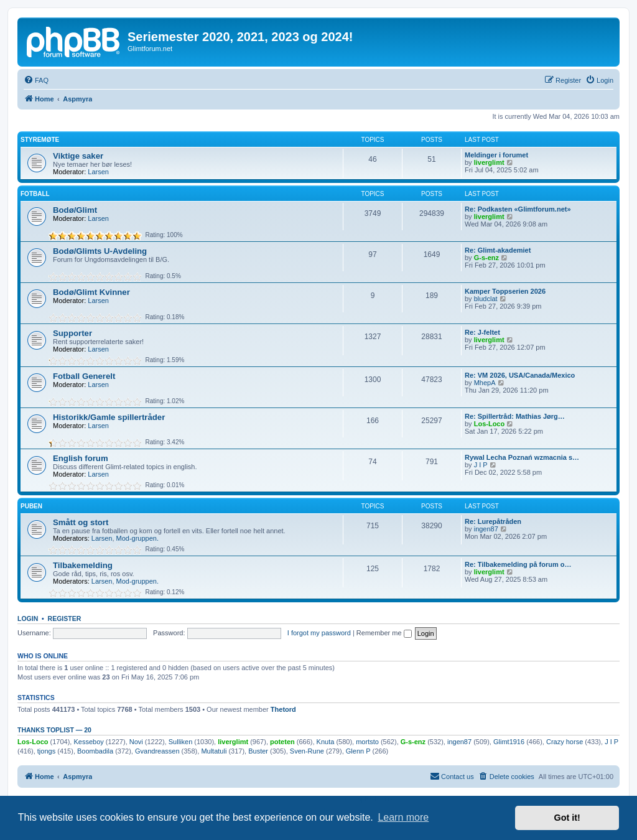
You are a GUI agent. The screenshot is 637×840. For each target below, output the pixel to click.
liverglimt (489, 162)
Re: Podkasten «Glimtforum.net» (518, 209)
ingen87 (486, 529)
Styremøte (40, 140)
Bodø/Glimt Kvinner (91, 292)
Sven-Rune (307, 751)
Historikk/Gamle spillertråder (109, 417)
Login (28, 618)
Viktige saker (78, 156)
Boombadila (95, 751)
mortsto (367, 742)
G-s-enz (486, 258)
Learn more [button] (403, 817)
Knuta (326, 742)
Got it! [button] (567, 818)
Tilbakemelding (83, 565)
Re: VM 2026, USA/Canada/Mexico (520, 375)
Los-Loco (490, 424)
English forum (81, 458)
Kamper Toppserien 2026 (505, 291)
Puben (31, 506)
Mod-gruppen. (138, 538)
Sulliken (181, 742)
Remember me (384, 633)
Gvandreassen (157, 751)
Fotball (35, 194)
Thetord (283, 709)
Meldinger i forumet (496, 155)
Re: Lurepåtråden (493, 521)
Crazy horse (565, 742)
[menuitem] (36, 80)
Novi (136, 742)
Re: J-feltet (482, 332)
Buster (258, 751)
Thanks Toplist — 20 (54, 730)
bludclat (486, 299)
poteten (282, 742)
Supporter (72, 333)
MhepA (485, 383)
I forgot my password (319, 633)
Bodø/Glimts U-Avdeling (100, 251)
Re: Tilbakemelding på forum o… (518, 564)
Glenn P (358, 751)
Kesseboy (88, 742)
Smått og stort (81, 522)
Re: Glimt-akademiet (498, 250)
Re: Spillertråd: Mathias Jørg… (515, 416)
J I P (481, 465)
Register (65, 618)
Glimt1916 (509, 742)
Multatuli (214, 751)
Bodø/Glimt (75, 210)
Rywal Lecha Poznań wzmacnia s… (522, 457)
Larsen (98, 172)
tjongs (46, 751)
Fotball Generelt (84, 376)
